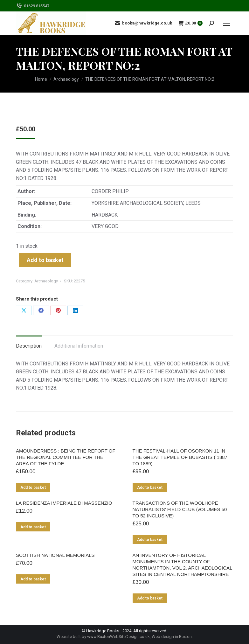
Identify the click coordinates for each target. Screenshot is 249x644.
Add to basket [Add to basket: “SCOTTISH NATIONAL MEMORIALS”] (33, 579)
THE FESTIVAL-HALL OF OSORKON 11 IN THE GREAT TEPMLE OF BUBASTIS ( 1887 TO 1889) (180, 457)
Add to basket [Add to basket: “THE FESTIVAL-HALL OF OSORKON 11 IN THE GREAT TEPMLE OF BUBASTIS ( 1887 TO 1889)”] (150, 488)
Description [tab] (29, 346)
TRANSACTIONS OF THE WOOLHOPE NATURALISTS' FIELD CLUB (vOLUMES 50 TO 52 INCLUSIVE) (180, 509)
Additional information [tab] (79, 346)
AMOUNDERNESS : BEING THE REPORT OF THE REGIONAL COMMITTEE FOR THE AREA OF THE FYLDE (66, 457)
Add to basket (45, 260)
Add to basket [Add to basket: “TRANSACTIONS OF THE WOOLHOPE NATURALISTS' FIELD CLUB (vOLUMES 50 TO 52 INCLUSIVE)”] (150, 540)
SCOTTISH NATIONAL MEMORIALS (55, 555)
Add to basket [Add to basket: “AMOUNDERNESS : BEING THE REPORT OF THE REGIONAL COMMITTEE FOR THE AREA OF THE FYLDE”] (33, 488)
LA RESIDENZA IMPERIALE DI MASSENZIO (64, 503)
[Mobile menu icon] (227, 23)
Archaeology (46, 281)
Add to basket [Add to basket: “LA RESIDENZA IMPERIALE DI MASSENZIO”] (33, 527)
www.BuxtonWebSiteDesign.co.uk (118, 637)
